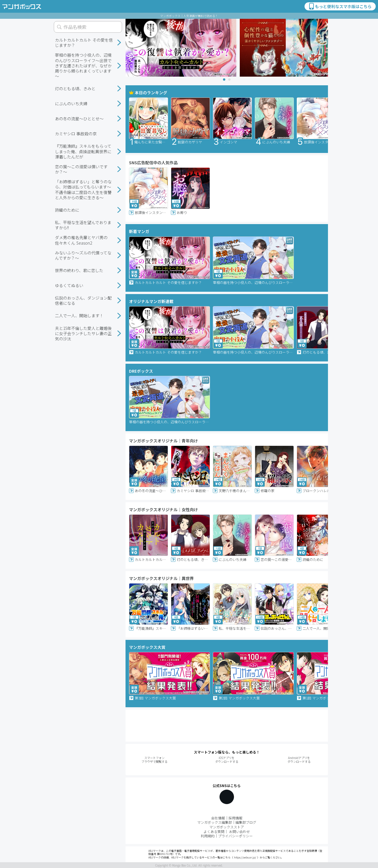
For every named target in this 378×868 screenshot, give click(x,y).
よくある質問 (214, 831)
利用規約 (208, 836)
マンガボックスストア (227, 827)
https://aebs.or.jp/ (245, 857)
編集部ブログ (246, 822)
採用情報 (235, 818)
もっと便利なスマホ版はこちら (340, 6)
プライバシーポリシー (235, 836)
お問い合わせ (239, 831)
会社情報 (218, 818)
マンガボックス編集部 (215, 822)
